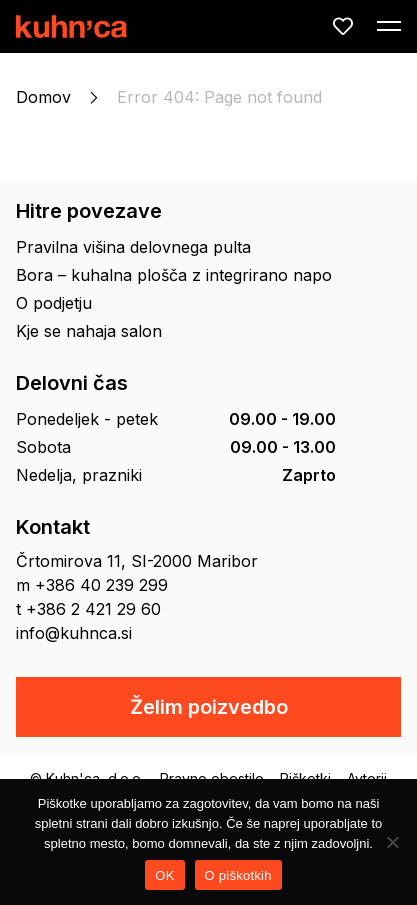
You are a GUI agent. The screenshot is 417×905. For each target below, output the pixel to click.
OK (164, 875)
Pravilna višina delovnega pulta (133, 247)
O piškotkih (238, 875)
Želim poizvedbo (209, 707)
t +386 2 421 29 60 (88, 609)
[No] (392, 842)
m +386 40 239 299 (92, 585)
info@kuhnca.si (74, 633)
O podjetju (54, 303)
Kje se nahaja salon (89, 331)
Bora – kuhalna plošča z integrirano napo (174, 275)
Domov (43, 97)
